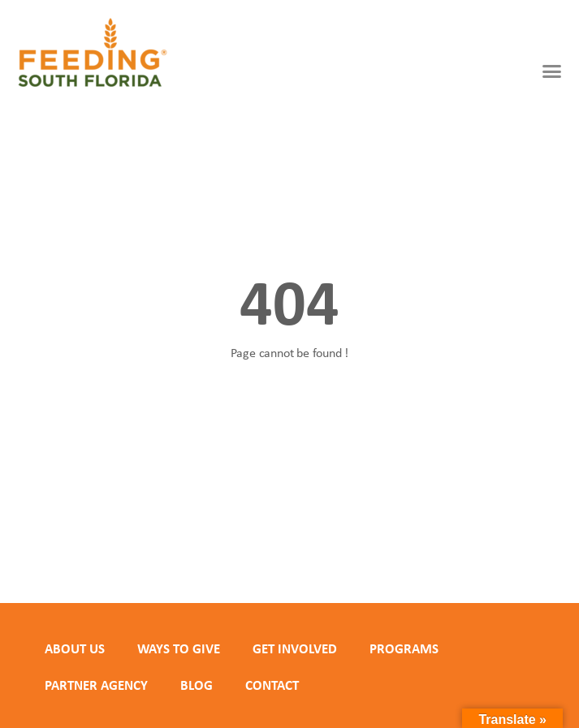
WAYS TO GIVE (179, 648)
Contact (272, 685)
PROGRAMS (404, 648)
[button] (552, 71)
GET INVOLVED (295, 648)
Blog (197, 685)
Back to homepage (290, 409)
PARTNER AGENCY (96, 685)
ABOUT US (75, 648)
